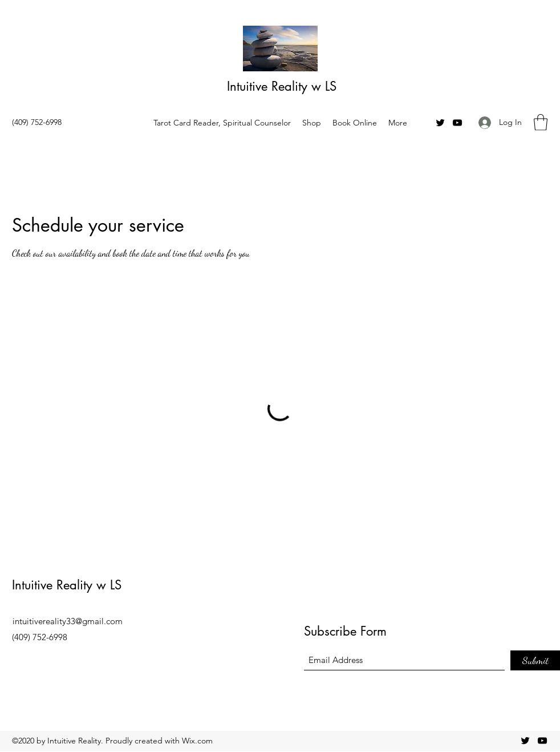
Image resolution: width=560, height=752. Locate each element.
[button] (541, 122)
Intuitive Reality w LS (282, 86)
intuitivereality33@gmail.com (68, 621)
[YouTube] (457, 123)
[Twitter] (440, 123)
